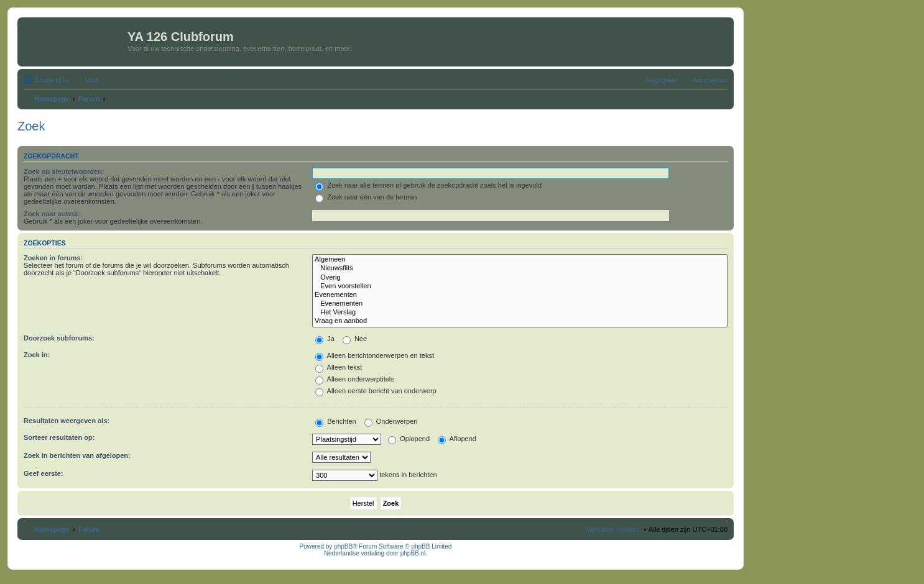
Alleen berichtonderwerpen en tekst (375, 355)
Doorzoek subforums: (59, 338)
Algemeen (520, 260)
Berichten (336, 421)
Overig (520, 278)
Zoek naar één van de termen (366, 197)
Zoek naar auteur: (52, 214)
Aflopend (457, 439)
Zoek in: (37, 355)
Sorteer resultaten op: (59, 437)
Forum (89, 529)
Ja (325, 339)
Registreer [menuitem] (662, 80)
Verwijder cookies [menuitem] (613, 529)
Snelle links (52, 80)
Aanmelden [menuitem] (710, 80)
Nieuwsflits (520, 268)
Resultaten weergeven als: (67, 421)
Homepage (52, 529)
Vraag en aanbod (520, 321)
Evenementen (520, 295)
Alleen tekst (339, 367)
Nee (355, 339)
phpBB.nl (413, 553)
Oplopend (409, 439)
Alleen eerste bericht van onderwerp (376, 391)
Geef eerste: (44, 473)
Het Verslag (520, 313)
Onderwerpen (391, 421)
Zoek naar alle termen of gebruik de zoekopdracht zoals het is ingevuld (428, 185)
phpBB (343, 546)
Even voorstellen (520, 286)
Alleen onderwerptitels (355, 379)
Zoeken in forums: (53, 258)
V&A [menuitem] (92, 80)
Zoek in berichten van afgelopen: (77, 455)
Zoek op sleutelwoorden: (64, 171)
